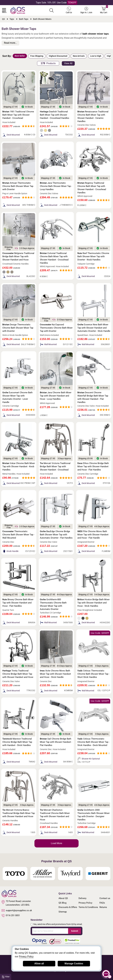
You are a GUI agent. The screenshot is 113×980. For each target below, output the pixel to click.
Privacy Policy (85, 903)
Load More (56, 843)
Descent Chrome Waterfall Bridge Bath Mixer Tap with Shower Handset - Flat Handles (93, 397)
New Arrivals (79, 56)
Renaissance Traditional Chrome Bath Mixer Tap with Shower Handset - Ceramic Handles (93, 116)
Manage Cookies (74, 964)
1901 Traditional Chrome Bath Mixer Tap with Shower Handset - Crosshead (18, 115)
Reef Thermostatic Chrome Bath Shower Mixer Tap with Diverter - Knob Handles (93, 256)
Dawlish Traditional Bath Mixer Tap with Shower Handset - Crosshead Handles (55, 115)
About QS (63, 898)
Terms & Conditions (88, 907)
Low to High (96, 56)
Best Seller (20, 56)
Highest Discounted (58, 56)
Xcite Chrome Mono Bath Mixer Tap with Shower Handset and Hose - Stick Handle (55, 674)
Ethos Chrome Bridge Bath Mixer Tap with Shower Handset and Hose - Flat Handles (93, 466)
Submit (75, 931)
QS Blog (62, 903)
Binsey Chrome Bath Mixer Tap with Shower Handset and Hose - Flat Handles (18, 603)
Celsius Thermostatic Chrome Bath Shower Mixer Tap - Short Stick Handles (93, 674)
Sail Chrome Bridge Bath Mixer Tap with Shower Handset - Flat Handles (56, 742)
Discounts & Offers (68, 907)
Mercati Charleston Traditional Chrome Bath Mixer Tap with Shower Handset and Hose (55, 815)
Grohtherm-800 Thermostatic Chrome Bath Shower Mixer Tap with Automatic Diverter (53, 604)
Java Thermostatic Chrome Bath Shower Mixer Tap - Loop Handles (56, 186)
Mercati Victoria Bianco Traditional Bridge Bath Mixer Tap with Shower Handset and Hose (19, 813)
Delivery (82, 898)
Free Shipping (37, 56)
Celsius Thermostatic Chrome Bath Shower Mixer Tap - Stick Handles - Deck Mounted (93, 742)
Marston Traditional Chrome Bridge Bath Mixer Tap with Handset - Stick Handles (17, 742)
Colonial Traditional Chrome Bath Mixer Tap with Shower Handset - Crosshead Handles (54, 258)
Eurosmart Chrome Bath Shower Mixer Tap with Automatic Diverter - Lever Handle (17, 397)
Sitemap (63, 912)
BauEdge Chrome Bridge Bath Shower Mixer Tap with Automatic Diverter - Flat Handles (56, 535)
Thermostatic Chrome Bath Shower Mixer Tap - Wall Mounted (18, 535)
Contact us (105, 898)
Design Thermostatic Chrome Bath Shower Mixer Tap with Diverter (18, 328)
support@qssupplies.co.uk (17, 910)
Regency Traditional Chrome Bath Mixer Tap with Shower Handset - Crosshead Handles (92, 188)
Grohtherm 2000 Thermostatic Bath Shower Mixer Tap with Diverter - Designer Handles (94, 815)
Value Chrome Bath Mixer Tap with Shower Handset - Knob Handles (19, 466)
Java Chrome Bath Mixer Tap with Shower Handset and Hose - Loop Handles (56, 396)
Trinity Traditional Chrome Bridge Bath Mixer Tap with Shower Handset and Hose (18, 674)
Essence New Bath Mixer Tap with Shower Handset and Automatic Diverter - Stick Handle (94, 328)
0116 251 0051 (11, 916)
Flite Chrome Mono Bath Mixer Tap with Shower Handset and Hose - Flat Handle (93, 535)
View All (68, 63)
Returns (103, 907)
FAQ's (102, 903)
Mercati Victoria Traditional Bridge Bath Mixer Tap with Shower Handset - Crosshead (55, 466)
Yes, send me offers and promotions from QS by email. (58, 924)
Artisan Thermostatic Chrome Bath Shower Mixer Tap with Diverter (18, 186)
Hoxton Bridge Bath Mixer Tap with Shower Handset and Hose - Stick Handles (94, 603)
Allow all (39, 964)
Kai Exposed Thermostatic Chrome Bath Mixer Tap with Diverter (56, 328)
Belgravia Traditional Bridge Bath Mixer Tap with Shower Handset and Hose (18, 256)
